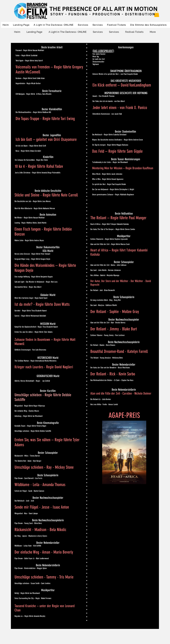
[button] (157, 14)
